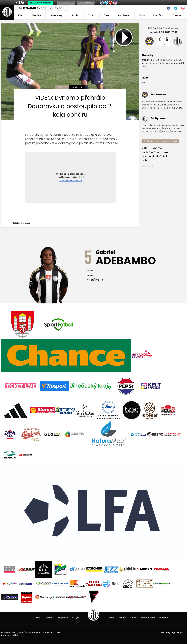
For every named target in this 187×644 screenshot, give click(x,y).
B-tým (91, 15)
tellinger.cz (181, 632)
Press (142, 15)
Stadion (36, 15)
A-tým (76, 15)
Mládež (122, 618)
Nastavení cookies (10, 635)
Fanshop (177, 15)
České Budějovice (41, 8)
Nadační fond (148, 618)
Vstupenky (56, 15)
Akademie (124, 15)
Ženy (106, 15)
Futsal (133, 618)
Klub (21, 15)
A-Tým (76, 618)
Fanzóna (158, 15)
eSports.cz (51, 632)
